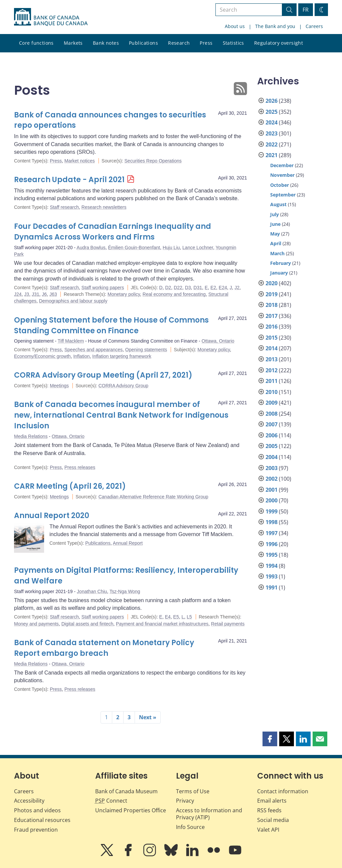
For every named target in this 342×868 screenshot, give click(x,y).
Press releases (80, 467)
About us (235, 26)
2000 (272, 500)
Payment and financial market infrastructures (162, 624)
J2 (237, 288)
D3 (188, 288)
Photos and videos (37, 810)
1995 (272, 555)
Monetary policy (124, 294)
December (282, 165)
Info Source (190, 827)
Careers (314, 26)
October (280, 185)
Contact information (283, 791)
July (275, 214)
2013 (272, 359)
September (283, 195)
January (279, 273)
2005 (272, 446)
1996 (272, 544)
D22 (178, 288)
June (275, 224)
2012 (272, 370)
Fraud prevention (36, 830)
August (278, 204)
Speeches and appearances (94, 350)
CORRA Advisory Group (123, 386)
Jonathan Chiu (92, 591)
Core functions (36, 43)
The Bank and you (275, 26)
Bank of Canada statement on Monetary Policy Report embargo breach (104, 648)
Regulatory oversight (279, 43)
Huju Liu (171, 248)
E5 (176, 617)
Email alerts (272, 801)
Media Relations (31, 436)
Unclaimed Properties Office (131, 810)
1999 (272, 511)
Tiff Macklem (71, 341)
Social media (273, 820)
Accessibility (29, 801)
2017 (272, 316)
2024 (272, 122)
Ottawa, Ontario (218, 341)
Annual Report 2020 (52, 516)
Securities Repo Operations (153, 161)
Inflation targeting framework (122, 356)
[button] (270, 739)
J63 (53, 294)
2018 (272, 305)
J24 (18, 294)
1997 (272, 533)
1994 (272, 566)
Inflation (81, 356)
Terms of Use (193, 791)
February (281, 263)
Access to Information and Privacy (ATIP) (209, 814)
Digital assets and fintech (88, 624)
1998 (272, 522)
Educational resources (42, 820)
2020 (272, 283)
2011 (272, 381)
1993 (272, 576)
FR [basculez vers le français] (306, 10)
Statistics (233, 43)
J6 (44, 294)
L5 (189, 617)
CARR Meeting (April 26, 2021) (70, 486)
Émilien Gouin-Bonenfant (134, 248)
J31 (36, 294)
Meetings (59, 386)
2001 (272, 490)
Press (206, 43)
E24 (223, 288)
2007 (272, 424)
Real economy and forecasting (174, 294)
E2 (213, 288)
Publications (143, 43)
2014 (272, 348)
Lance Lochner (198, 248)
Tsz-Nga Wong (125, 591)
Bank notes (106, 43)
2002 (272, 479)
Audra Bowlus (91, 248)
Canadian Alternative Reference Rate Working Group (153, 497)
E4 (168, 617)
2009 (272, 403)
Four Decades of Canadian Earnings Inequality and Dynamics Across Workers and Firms (113, 232)
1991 (272, 587)
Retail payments (228, 624)
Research (179, 43)
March (277, 253)
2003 (272, 468)
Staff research (64, 207)
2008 (272, 414)
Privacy (185, 801)
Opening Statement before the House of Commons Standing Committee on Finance (111, 325)
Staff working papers (103, 288)
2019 (272, 294)
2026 (272, 101)
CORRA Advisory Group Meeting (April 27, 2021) (103, 375)
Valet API (268, 830)
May (275, 234)
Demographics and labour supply (73, 301)
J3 (27, 294)
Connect (111, 801)
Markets (73, 43)
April (276, 243)
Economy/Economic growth (42, 356)
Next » (148, 717)
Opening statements (146, 350)
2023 (272, 133)
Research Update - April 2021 (69, 180)
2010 (272, 392)
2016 (272, 327)
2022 (272, 144)
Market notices (80, 161)
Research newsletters (104, 207)
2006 (272, 435)
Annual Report (128, 543)
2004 (272, 457)
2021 (272, 155)
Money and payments (36, 624)
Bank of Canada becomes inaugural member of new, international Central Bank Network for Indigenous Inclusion (121, 415)
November (282, 175)
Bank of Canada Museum (126, 791)
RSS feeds (269, 810)
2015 (272, 338)
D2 (168, 288)
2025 (272, 112)
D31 (198, 288)
